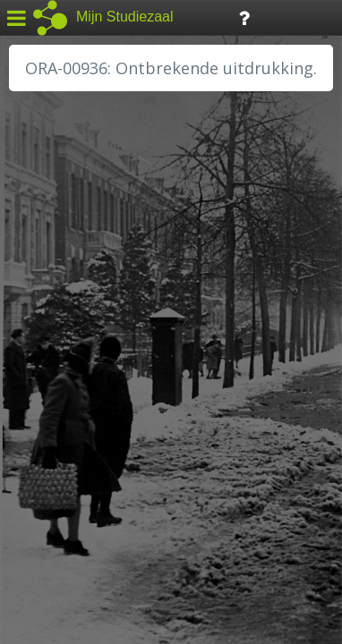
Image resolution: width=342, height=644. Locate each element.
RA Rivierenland (70, 427)
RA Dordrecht (64, 386)
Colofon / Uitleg (210, 511)
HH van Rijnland (71, 346)
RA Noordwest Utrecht (94, 407)
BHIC (38, 266)
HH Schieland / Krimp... (92, 367)
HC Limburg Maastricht (93, 326)
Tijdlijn (304, 17)
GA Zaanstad (62, 286)
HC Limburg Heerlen (85, 306)
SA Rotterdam (66, 447)
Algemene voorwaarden (90, 533)
